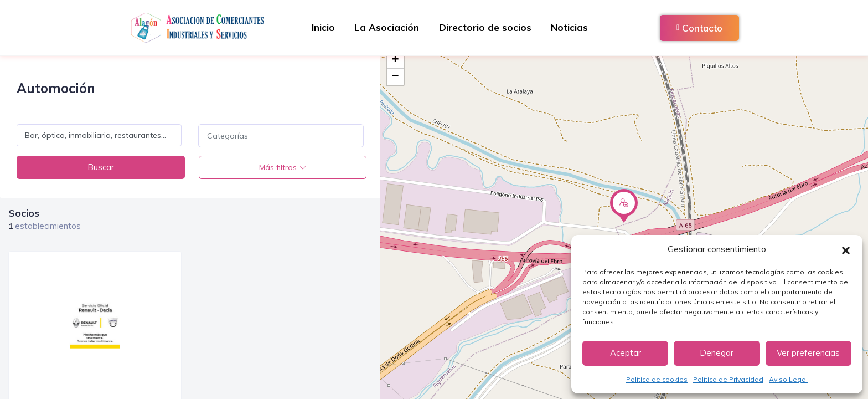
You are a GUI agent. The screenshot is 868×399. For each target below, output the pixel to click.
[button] (846, 249)
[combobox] (281, 136)
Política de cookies (657, 379)
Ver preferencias (808, 353)
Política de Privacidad (728, 379)
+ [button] (396, 60)
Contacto (699, 28)
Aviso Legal (788, 379)
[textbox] (281, 136)
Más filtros (277, 167)
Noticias (573, 27)
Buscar (100, 167)
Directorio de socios (486, 27)
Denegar (717, 353)
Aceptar (626, 353)
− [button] (396, 77)
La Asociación (386, 27)
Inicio (319, 27)
